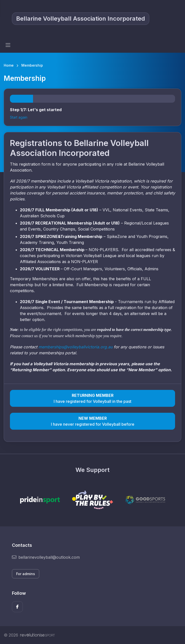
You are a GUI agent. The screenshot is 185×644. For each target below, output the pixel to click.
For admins (26, 574)
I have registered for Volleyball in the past (92, 398)
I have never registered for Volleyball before (92, 421)
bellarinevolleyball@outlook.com (46, 557)
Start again (19, 117)
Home (9, 65)
